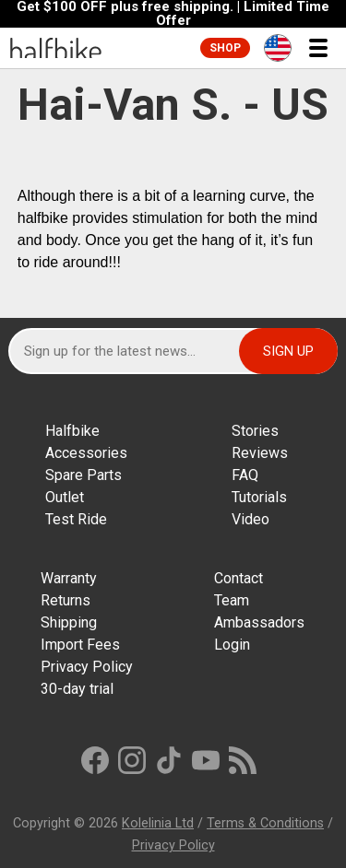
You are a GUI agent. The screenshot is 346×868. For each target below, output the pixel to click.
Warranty (69, 578)
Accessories (86, 453)
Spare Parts (84, 475)
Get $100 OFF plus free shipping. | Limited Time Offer (173, 14)
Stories (255, 431)
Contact (239, 578)
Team (232, 600)
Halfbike (72, 431)
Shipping (69, 622)
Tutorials (259, 497)
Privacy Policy (87, 667)
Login (232, 645)
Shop (225, 48)
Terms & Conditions (265, 823)
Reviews (260, 453)
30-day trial (77, 689)
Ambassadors (259, 622)
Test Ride (76, 519)
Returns (66, 600)
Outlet (65, 497)
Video (251, 519)
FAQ (245, 475)
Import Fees (80, 645)
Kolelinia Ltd (158, 823)
